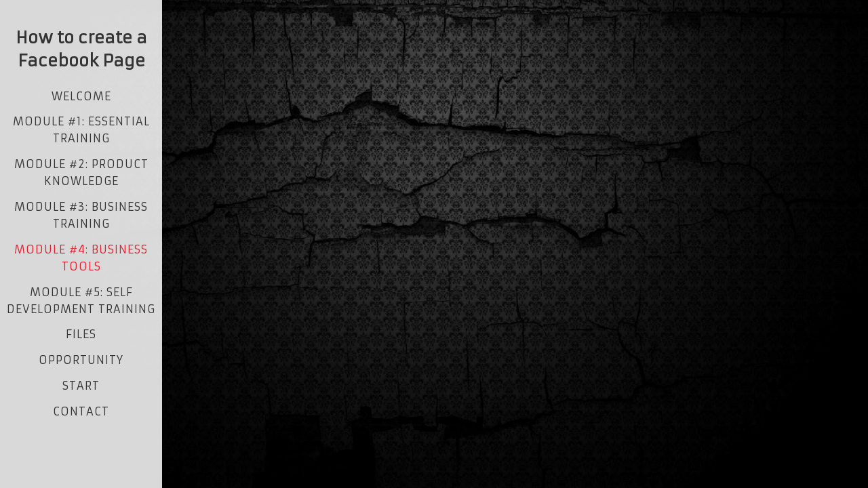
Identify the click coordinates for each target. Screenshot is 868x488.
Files (81, 334)
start (81, 386)
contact (81, 411)
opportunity (81, 360)
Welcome (81, 96)
